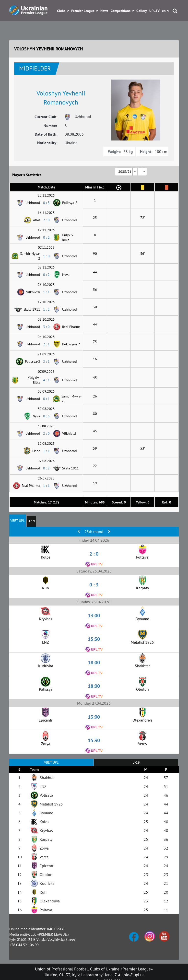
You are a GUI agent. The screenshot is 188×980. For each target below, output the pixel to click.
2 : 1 (46, 344)
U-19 (31, 521)
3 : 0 (46, 327)
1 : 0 (46, 256)
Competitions (121, 11)
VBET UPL (18, 521)
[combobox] (126, 172)
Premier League (83, 11)
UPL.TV (154, 11)
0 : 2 (46, 237)
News (104, 11)
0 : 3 (46, 203)
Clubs (61, 11)
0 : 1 (46, 399)
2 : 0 (46, 220)
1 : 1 (46, 292)
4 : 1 (46, 380)
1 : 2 (46, 309)
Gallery (142, 11)
